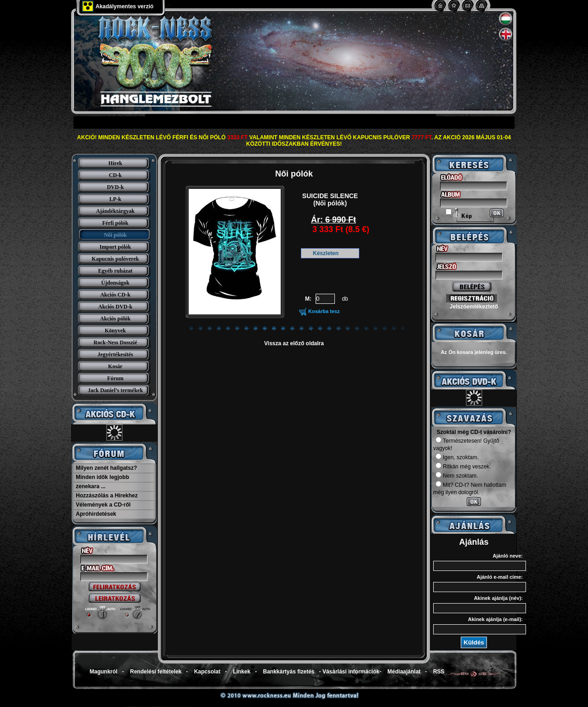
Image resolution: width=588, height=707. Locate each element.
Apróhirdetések (96, 514)
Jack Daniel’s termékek (115, 390)
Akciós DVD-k (115, 307)
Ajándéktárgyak (115, 211)
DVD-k (116, 187)
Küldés (474, 642)
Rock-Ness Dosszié (116, 342)
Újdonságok (115, 283)
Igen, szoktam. (457, 457)
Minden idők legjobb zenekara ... (102, 482)
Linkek (242, 672)
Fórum (115, 378)
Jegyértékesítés (115, 354)
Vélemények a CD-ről (103, 505)
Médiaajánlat (404, 672)
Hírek (115, 163)
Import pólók (115, 247)
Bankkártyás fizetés (288, 672)
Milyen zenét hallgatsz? (106, 468)
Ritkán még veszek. (463, 467)
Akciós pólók (115, 319)
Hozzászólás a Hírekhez (107, 496)
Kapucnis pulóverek (116, 259)
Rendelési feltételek (156, 672)
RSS (439, 672)
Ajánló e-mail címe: (500, 577)
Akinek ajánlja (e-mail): (495, 619)
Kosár (115, 366)
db (345, 299)
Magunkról (104, 672)
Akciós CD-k (115, 295)
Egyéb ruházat (116, 271)
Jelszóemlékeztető (474, 307)
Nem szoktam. (457, 476)
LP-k (115, 199)
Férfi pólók (116, 223)
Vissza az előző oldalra (294, 343)
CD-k (115, 175)
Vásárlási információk (351, 672)
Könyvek (115, 331)
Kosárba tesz (324, 311)
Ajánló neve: (508, 556)
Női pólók (115, 235)
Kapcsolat (207, 672)
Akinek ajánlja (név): (498, 598)
